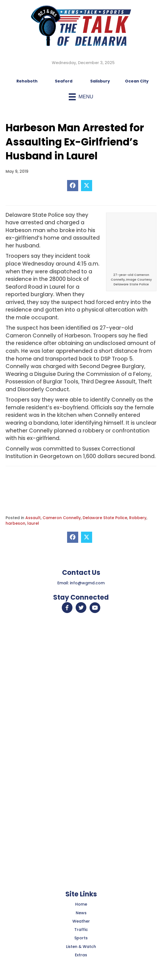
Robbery (138, 518)
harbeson (15, 523)
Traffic (81, 930)
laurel (33, 523)
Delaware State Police (105, 518)
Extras (81, 955)
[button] (67, 608)
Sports (81, 938)
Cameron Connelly (62, 518)
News (81, 913)
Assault (33, 518)
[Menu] (81, 97)
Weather (81, 921)
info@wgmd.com (87, 583)
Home (81, 904)
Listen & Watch (81, 947)
